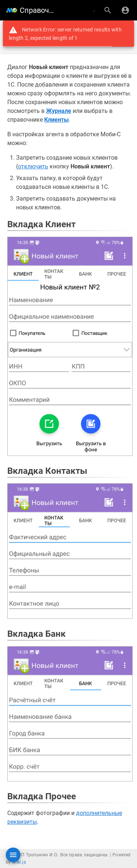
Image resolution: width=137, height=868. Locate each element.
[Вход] (125, 10)
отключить (33, 166)
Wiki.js (19, 862)
